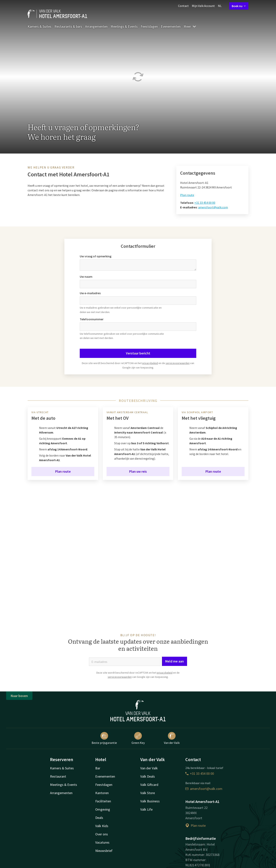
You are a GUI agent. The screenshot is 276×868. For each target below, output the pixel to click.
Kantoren (102, 793)
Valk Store (148, 793)
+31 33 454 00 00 (205, 203)
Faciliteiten (103, 801)
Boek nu (239, 6)
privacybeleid (150, 363)
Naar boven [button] (19, 696)
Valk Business (150, 801)
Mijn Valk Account (203, 6)
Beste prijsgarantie (104, 738)
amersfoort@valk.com (213, 207)
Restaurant (58, 776)
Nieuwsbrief (104, 851)
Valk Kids (102, 826)
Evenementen (171, 26)
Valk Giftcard (149, 785)
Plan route (187, 195)
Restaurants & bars (68, 26)
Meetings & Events (124, 26)
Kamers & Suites (39, 26)
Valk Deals (148, 776)
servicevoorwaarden (178, 363)
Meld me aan (175, 661)
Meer (190, 26)
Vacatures (102, 842)
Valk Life (146, 809)
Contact (183, 6)
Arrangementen (96, 26)
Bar (98, 768)
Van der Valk (172, 738)
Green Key (138, 738)
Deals (99, 818)
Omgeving (103, 809)
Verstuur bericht (138, 353)
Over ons (102, 834)
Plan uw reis (138, 471)
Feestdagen (149, 26)
